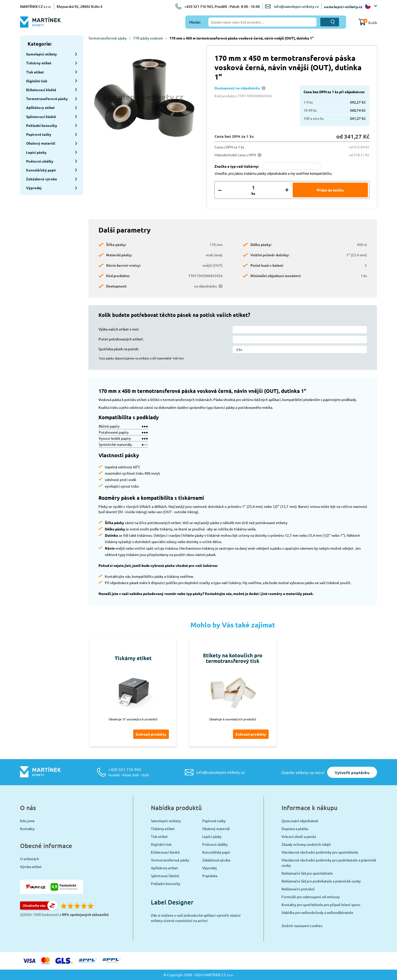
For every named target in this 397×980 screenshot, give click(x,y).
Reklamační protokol (298, 889)
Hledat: (195, 22)
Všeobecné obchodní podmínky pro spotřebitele (320, 852)
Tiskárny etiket (163, 829)
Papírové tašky (214, 821)
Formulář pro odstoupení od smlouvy (311, 897)
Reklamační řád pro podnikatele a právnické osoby (321, 881)
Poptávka (210, 876)
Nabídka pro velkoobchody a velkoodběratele (317, 912)
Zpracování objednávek (300, 821)
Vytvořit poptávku (352, 772)
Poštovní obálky (215, 844)
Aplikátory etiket (164, 868)
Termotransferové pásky (110, 38)
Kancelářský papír (216, 852)
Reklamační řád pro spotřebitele (307, 873)
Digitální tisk (161, 844)
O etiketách (29, 859)
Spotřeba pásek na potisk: (119, 349)
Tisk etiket (159, 836)
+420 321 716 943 (129, 772)
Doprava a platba (295, 829)
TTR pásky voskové (150, 38)
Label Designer (172, 902)
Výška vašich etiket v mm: (119, 329)
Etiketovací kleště (165, 852)
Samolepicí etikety (166, 821)
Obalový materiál (216, 829)
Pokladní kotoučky (166, 883)
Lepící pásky (212, 836)
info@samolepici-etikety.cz (296, 6)
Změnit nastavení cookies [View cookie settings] (302, 926)
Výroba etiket (31, 867)
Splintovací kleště (165, 876)
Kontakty (27, 829)
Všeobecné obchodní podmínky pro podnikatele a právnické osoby (329, 863)
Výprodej (210, 868)
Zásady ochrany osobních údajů (306, 844)
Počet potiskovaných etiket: (121, 339)
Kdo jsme (27, 821)
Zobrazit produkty (151, 734)
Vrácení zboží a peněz (299, 836)
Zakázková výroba (216, 860)
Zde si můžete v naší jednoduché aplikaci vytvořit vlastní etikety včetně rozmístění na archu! (196, 918)
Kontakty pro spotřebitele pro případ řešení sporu (321, 905)
